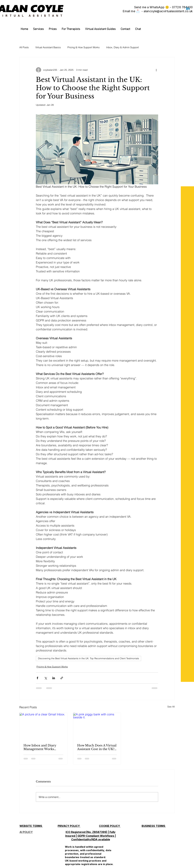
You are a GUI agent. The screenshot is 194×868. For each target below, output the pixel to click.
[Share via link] (62, 678)
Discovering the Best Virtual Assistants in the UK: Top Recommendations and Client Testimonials (88, 658)
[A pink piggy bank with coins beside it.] (97, 726)
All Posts (24, 47)
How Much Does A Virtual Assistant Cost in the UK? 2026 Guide (97, 747)
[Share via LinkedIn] (54, 678)
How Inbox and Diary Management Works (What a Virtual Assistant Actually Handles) (42, 747)
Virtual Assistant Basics (48, 47)
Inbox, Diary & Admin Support (123, 47)
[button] (38, 29)
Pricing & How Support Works (84, 47)
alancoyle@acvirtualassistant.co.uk (168, 11)
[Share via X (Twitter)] (46, 678)
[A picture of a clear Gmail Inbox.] (43, 726)
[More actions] (156, 70)
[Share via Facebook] (37, 678)
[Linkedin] (188, 9)
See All (171, 707)
